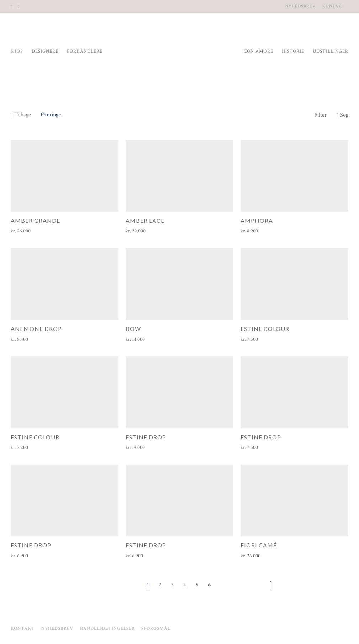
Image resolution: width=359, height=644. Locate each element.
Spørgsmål (156, 629)
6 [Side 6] (210, 585)
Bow (133, 329)
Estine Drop (146, 437)
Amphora (257, 221)
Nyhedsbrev (300, 6)
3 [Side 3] (172, 585)
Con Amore (258, 51)
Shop (17, 51)
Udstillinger (331, 51)
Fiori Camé (259, 545)
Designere (45, 51)
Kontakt (334, 6)
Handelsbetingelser (107, 629)
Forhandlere (85, 51)
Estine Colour (265, 329)
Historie (293, 51)
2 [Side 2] (160, 585)
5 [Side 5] (197, 585)
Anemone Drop (36, 329)
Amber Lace (145, 221)
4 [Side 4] (185, 585)
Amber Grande (35, 221)
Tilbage (21, 115)
